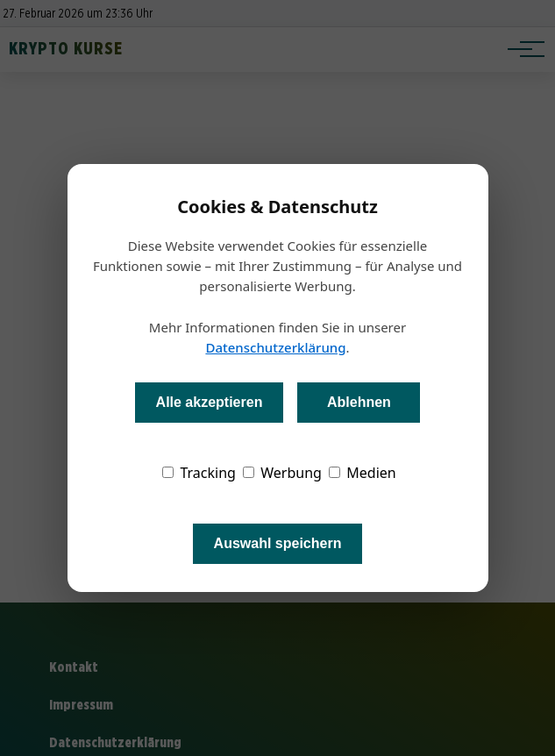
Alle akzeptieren (210, 402)
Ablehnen (359, 402)
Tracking (199, 473)
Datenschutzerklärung (275, 347)
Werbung (282, 473)
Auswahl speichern (278, 543)
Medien (363, 473)
